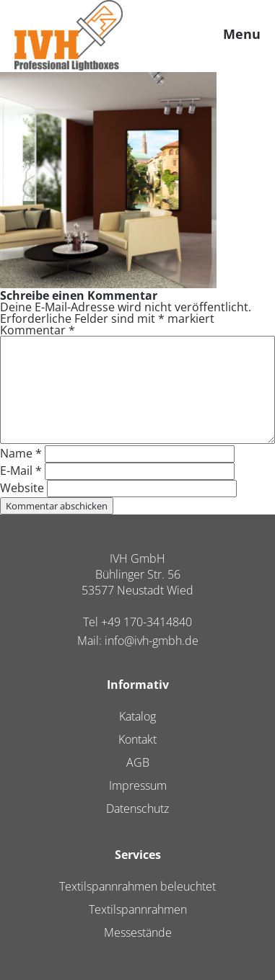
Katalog (137, 716)
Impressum (138, 785)
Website (22, 488)
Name (21, 453)
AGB (138, 762)
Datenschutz (137, 808)
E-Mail (21, 471)
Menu (242, 34)
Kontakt (137, 739)
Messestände (138, 932)
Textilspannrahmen (138, 909)
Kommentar (38, 330)
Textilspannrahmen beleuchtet (137, 886)
